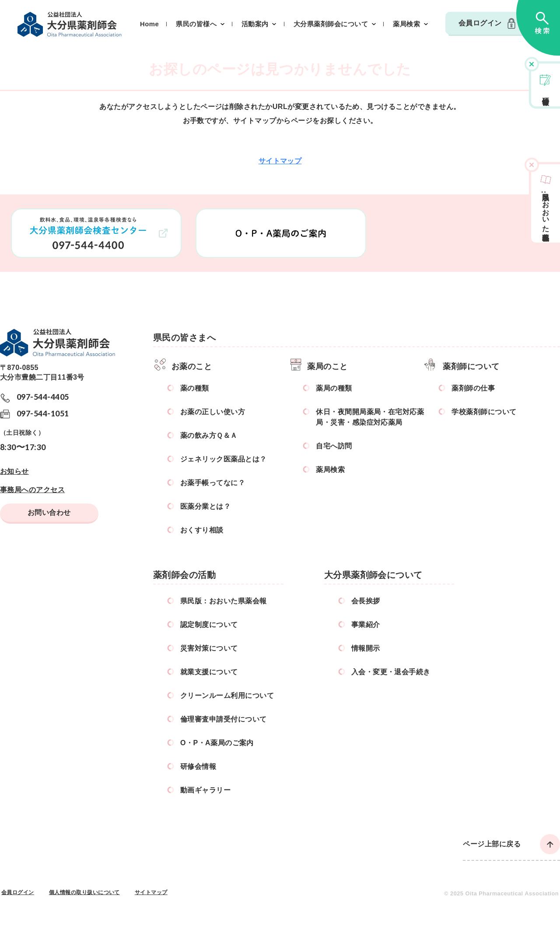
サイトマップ (280, 161)
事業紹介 (366, 625)
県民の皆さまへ (184, 338)
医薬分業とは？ (205, 506)
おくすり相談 (202, 530)
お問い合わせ (49, 513)
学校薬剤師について (484, 412)
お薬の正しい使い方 (213, 412)
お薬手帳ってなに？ (213, 483)
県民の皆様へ (196, 24)
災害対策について (209, 648)
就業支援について (209, 672)
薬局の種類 (334, 388)
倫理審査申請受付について (224, 719)
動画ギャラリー (205, 790)
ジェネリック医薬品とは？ (224, 459)
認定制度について (209, 625)
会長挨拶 (366, 601)
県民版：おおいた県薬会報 (224, 601)
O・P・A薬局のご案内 (217, 743)
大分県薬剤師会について (331, 24)
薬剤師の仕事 (473, 388)
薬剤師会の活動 (184, 575)
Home (149, 24)
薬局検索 (406, 24)
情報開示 (366, 648)
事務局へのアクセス (32, 490)
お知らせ (14, 471)
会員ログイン (480, 23)
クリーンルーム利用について (227, 696)
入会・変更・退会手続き (391, 672)
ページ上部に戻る (492, 844)
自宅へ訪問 (334, 446)
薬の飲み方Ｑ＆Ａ (209, 435)
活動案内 (255, 24)
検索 (538, 28)
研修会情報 (546, 93)
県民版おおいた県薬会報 (546, 209)
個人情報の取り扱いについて (84, 892)
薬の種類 (195, 388)
